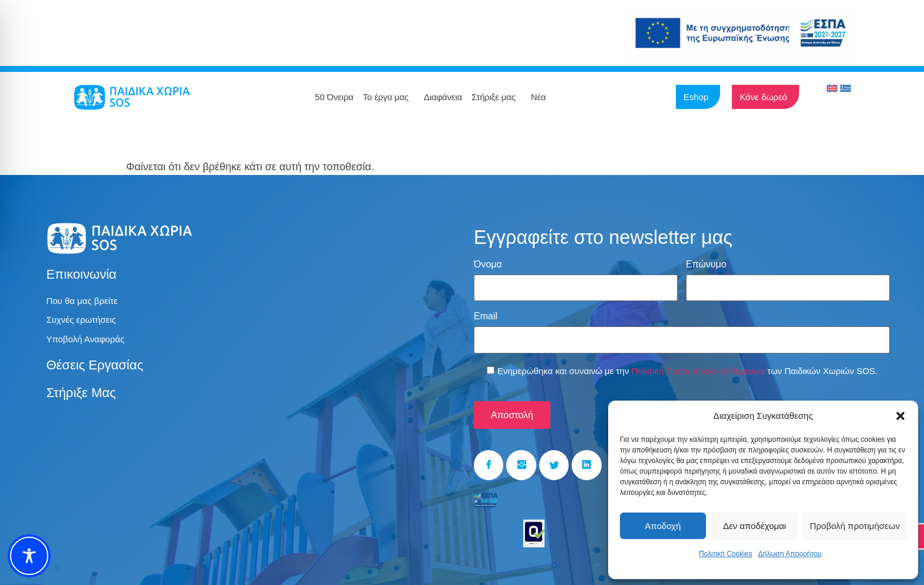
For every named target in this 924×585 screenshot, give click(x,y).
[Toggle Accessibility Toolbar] (29, 556)
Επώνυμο (706, 265)
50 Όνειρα (334, 97)
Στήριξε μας (496, 97)
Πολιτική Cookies (726, 554)
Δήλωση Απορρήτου (790, 554)
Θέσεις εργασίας (95, 368)
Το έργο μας (389, 97)
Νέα (542, 97)
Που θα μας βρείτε (84, 301)
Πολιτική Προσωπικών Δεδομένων (698, 365)
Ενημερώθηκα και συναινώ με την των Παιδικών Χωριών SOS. (687, 365)
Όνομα (488, 265)
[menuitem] (832, 88)
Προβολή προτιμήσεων (855, 526)
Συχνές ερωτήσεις (83, 321)
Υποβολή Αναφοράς (88, 341)
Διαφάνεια (443, 97)
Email (486, 313)
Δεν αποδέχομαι (755, 526)
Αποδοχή (663, 526)
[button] (900, 416)
